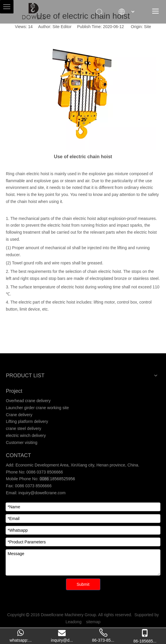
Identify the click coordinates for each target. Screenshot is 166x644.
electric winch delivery (26, 435)
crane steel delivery (24, 428)
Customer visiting (22, 442)
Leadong (73, 622)
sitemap (93, 622)
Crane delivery (19, 415)
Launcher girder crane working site (37, 408)
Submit (83, 584)
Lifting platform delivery (27, 421)
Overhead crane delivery (28, 401)
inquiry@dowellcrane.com (41, 493)
